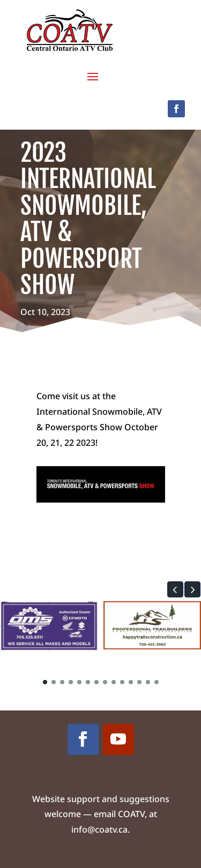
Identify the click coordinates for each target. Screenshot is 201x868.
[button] (175, 589)
